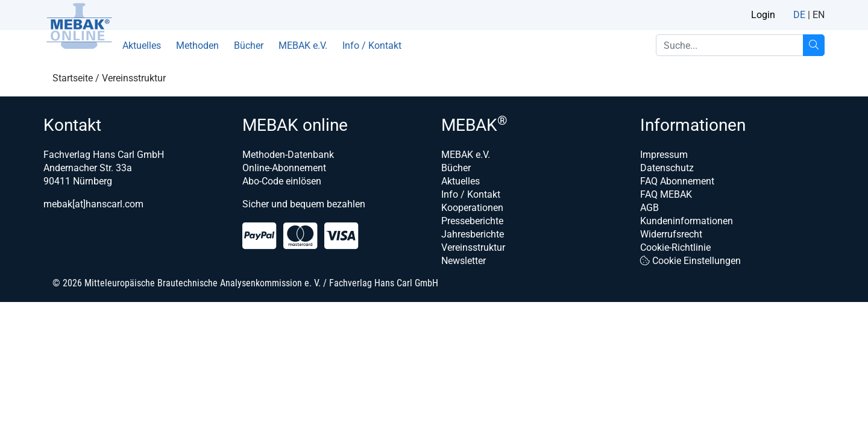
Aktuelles (142, 46)
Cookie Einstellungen (690, 261)
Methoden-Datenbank (288, 155)
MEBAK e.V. (303, 46)
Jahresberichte (473, 234)
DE (799, 15)
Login (763, 15)
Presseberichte (472, 221)
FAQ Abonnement (677, 181)
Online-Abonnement (284, 168)
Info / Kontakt (372, 46)
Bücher (249, 46)
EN (819, 15)
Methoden (197, 46)
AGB (649, 208)
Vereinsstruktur (473, 247)
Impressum (664, 155)
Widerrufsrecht (671, 234)
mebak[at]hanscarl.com (93, 204)
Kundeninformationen (687, 221)
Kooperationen (472, 208)
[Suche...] (814, 45)
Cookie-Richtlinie (675, 247)
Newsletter (464, 261)
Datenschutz (667, 168)
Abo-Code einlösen (282, 181)
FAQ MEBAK (666, 194)
